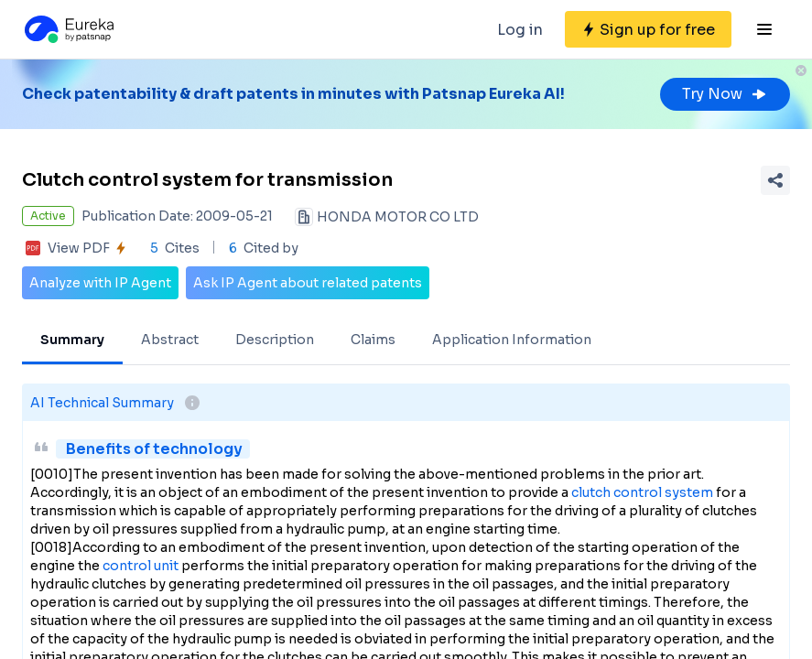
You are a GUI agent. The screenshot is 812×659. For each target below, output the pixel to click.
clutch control (617, 492)
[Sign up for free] (648, 29)
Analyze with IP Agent (100, 283)
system (689, 492)
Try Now (725, 94)
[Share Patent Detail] (775, 180)
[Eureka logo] (68, 29)
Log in (520, 30)
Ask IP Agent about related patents (308, 283)
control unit (141, 566)
